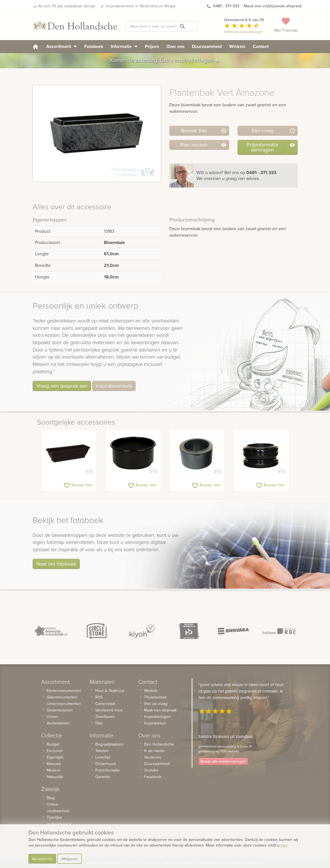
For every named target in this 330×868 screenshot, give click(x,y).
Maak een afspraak (160, 710)
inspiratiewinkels (114, 386)
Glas (99, 723)
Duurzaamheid (207, 46)
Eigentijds (55, 757)
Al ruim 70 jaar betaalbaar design (67, 6)
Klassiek (54, 764)
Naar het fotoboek (56, 564)
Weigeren (69, 859)
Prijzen (152, 46)
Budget (53, 744)
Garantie (103, 777)
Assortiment (62, 46)
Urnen (52, 717)
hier (284, 845)
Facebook (153, 777)
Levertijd (103, 757)
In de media (154, 751)
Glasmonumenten (62, 697)
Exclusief (55, 751)
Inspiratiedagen (157, 717)
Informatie (124, 46)
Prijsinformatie (108, 770)
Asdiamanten (58, 723)
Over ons (175, 46)
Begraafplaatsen (109, 744)
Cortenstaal (105, 704)
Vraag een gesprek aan (62, 386)
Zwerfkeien (105, 717)
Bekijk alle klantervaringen (223, 761)
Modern (54, 770)
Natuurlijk (55, 777)
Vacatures (153, 757)
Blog (51, 798)
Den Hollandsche (159, 744)
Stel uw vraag (156, 704)
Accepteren (42, 859)
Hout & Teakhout (110, 691)
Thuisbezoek (155, 697)
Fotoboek (94, 46)
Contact (261, 46)
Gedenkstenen (60, 710)
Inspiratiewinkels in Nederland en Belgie (140, 6)
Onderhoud (105, 764)
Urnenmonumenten (64, 704)
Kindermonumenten (64, 691)
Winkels (237, 46)
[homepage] (36, 46)
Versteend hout (109, 710)
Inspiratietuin (155, 723)
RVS (99, 697)
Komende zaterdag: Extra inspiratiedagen (165, 61)
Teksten (102, 751)
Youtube (151, 770)
